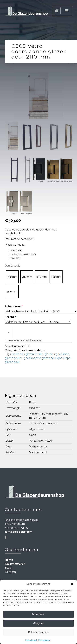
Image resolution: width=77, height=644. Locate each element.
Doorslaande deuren (33, 350)
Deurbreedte (13, 266)
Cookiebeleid (31, 640)
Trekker (11, 317)
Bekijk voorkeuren (39, 632)
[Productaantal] (9, 333)
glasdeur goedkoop (57, 354)
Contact (10, 572)
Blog (8, 568)
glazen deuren (14, 358)
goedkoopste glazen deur (40, 358)
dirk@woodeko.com (19, 532)
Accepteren (38, 614)
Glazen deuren (15, 564)
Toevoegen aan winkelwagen (24, 340)
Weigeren (39, 623)
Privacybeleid (44, 640)
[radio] (12, 277)
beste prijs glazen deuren (28, 354)
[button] (72, 584)
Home (9, 560)
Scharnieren (14, 306)
